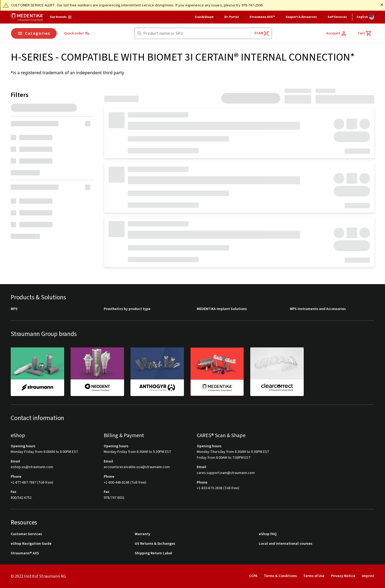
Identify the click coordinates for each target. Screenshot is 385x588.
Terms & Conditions (280, 576)
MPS (14, 309)
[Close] (382, 5)
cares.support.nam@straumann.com (226, 473)
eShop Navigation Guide (31, 544)
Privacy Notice (343, 576)
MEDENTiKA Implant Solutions (222, 309)
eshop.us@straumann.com (32, 467)
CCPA (253, 576)
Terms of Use (314, 576)
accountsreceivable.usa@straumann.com (137, 467)
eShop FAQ (268, 534)
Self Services (337, 17)
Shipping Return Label (153, 553)
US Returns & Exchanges (155, 544)
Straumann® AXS (25, 553)
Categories (34, 33)
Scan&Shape (204, 17)
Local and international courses (286, 544)
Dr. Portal (232, 17)
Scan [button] (262, 33)
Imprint (368, 576)
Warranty (143, 534)
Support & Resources (301, 17)
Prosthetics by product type (127, 309)
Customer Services (26, 534)
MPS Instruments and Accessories (318, 309)
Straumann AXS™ (262, 17)
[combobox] (196, 34)
